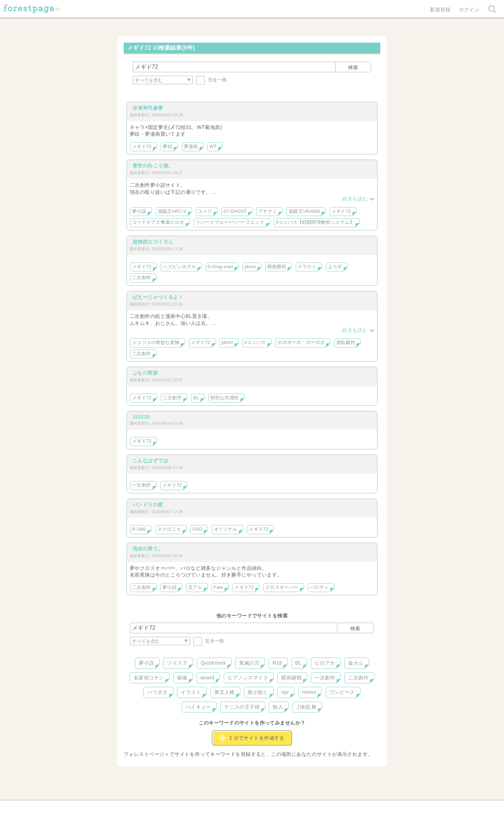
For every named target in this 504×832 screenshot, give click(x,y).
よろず (335, 267)
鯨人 (278, 707)
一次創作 (142, 485)
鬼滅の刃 (249, 663)
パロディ (319, 587)
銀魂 (182, 678)
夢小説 (139, 211)
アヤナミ (268, 211)
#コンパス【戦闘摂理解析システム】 (315, 222)
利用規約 (242, 808)
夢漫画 (191, 147)
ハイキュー (198, 707)
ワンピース (342, 692)
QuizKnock (213, 663)
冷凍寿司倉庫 (148, 108)
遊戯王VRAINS (305, 211)
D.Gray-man (220, 267)
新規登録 (440, 10)
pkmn (250, 267)
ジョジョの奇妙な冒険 (156, 343)
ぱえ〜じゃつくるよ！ (158, 297)
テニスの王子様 (242, 707)
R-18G (139, 529)
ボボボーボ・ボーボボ (301, 343)
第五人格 (225, 692)
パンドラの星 (148, 505)
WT (213, 147)
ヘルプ (162, 808)
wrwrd (207, 678)
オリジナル (226, 529)
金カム (356, 663)
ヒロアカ (325, 663)
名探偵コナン (149, 678)
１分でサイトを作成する (252, 738)
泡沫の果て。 (148, 549)
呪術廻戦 (277, 267)
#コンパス (255, 343)
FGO (198, 529)
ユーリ (205, 211)
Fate (218, 587)
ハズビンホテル (179, 267)
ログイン (469, 10)
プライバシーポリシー (328, 808)
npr (285, 692)
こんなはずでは (150, 461)
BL (196, 398)
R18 (277, 663)
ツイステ (177, 663)
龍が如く (258, 692)
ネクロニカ (169, 529)
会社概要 (279, 808)
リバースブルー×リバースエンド (230, 222)
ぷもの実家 (145, 373)
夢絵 (168, 147)
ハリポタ (158, 692)
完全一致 (212, 80)
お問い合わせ (201, 808)
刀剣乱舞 (307, 707)
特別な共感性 (225, 398)
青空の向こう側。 (153, 166)
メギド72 (142, 147)
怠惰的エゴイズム (153, 242)
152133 (141, 417)
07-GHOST (235, 211)
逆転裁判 (346, 343)
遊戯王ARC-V (172, 211)
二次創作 (142, 278)
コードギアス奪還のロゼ (158, 222)
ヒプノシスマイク (248, 678)
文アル (195, 587)
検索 (353, 67)
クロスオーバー (282, 587)
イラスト (307, 267)
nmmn (309, 692)
